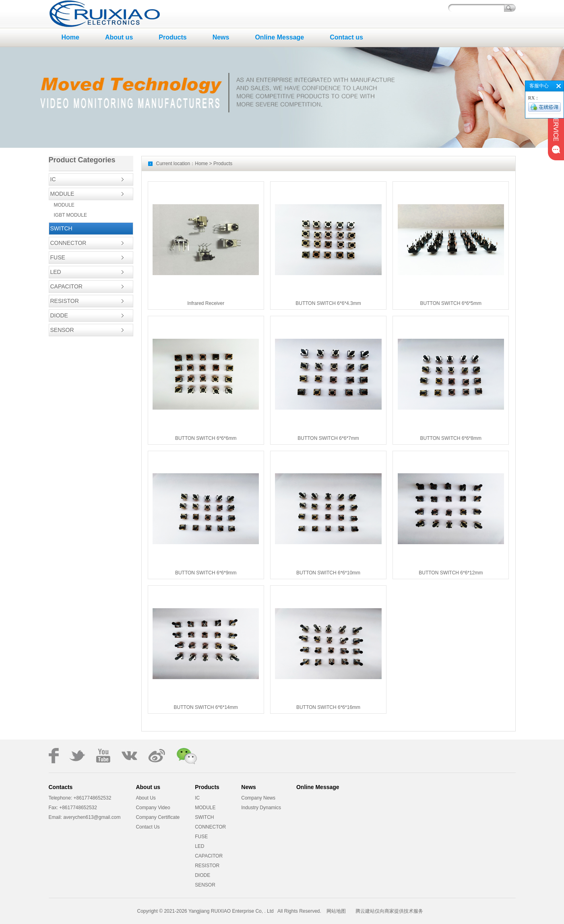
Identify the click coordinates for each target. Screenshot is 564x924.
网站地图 (336, 911)
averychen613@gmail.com (91, 817)
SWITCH (61, 228)
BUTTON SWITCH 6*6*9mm (206, 573)
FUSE (58, 257)
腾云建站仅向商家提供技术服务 (389, 911)
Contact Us (148, 827)
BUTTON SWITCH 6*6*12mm (451, 573)
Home (70, 37)
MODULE (62, 194)
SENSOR (62, 330)
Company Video (153, 808)
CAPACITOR (66, 286)
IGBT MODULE (70, 215)
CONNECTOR (68, 243)
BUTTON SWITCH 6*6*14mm (206, 707)
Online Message (279, 37)
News (221, 37)
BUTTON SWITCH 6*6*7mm (328, 438)
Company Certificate (158, 817)
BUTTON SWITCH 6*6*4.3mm (328, 303)
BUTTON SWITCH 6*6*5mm (451, 303)
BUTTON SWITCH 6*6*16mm (328, 707)
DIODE (59, 315)
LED (56, 272)
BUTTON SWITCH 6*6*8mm (451, 438)
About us (119, 37)
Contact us (346, 37)
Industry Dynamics (261, 808)
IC (53, 179)
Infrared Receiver (206, 303)
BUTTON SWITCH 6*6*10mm (328, 573)
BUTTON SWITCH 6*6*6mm (206, 438)
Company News (258, 798)
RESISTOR (65, 301)
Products (173, 37)
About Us (146, 798)
